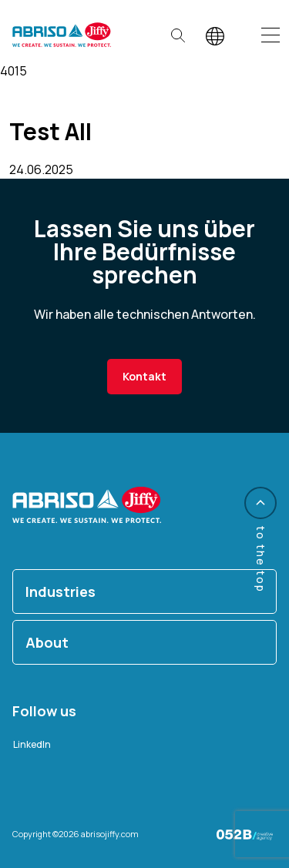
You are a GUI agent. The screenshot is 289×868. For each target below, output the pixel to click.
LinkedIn (32, 744)
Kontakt (144, 376)
